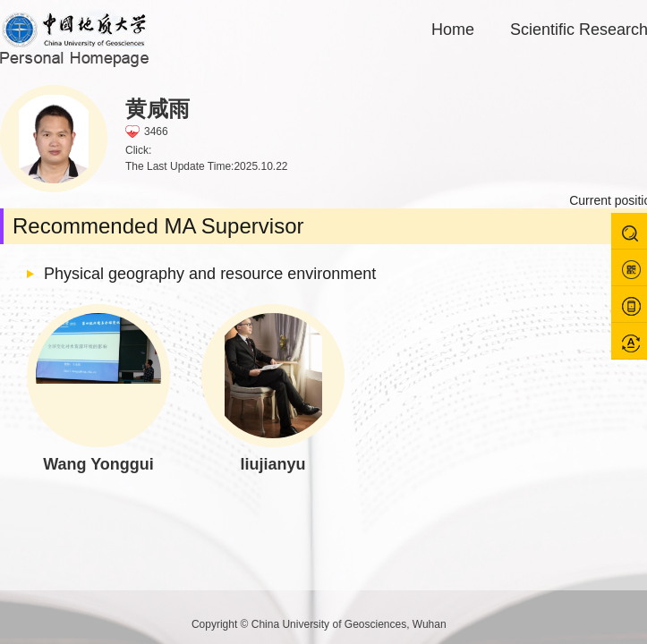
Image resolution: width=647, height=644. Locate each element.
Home (453, 30)
